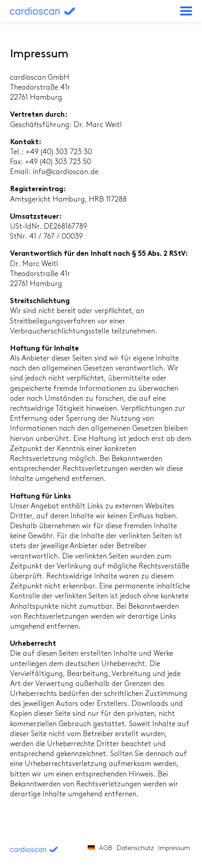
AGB (106, 848)
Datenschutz (135, 848)
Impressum (174, 848)
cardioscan (52, 11)
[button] (186, 11)
